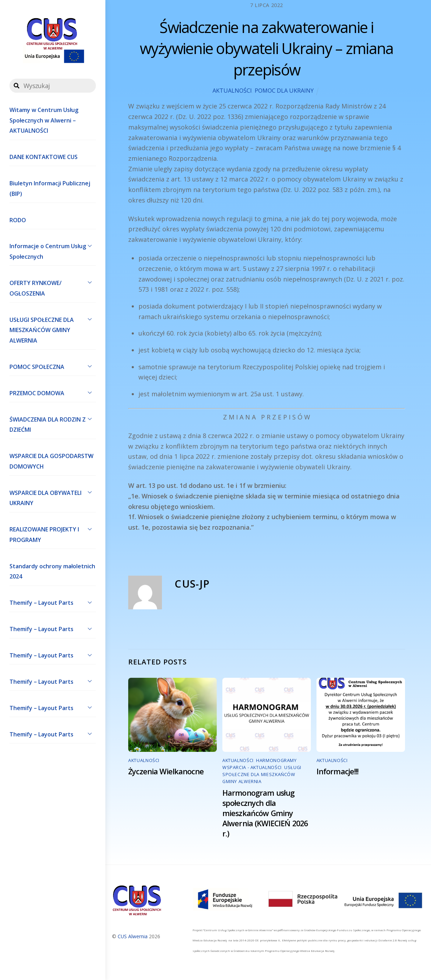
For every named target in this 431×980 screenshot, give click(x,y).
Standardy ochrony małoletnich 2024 (52, 571)
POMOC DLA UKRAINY (284, 91)
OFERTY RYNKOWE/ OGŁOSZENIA (53, 286)
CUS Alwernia (133, 936)
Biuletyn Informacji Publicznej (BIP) (50, 188)
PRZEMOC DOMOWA (53, 392)
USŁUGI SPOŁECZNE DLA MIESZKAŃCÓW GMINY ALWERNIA (53, 329)
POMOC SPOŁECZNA (53, 366)
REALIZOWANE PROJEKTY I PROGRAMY (53, 533)
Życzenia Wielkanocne (166, 771)
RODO (18, 220)
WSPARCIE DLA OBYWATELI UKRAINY (53, 496)
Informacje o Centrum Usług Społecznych (53, 250)
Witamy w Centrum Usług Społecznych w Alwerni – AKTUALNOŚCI (44, 120)
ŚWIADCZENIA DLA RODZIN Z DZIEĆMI (53, 423)
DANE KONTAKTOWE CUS (44, 157)
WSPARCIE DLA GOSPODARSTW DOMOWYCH (53, 460)
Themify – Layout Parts (53, 602)
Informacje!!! (338, 771)
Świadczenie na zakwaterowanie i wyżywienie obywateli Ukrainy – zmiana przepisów (266, 48)
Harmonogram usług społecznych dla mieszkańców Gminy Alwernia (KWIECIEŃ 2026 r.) (265, 813)
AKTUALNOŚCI (232, 91)
